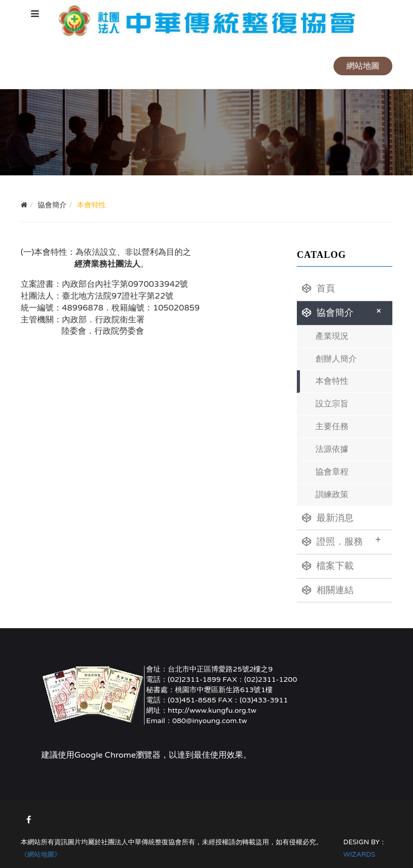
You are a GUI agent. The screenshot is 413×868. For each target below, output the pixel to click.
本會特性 (332, 381)
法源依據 (332, 449)
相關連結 (328, 590)
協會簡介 (343, 312)
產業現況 (332, 336)
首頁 (319, 288)
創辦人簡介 (336, 359)
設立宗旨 (332, 404)
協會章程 (332, 472)
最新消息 (328, 518)
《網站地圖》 (41, 855)
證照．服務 (341, 541)
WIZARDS (359, 855)
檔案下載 (328, 566)
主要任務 (332, 427)
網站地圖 (363, 66)
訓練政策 (332, 495)
